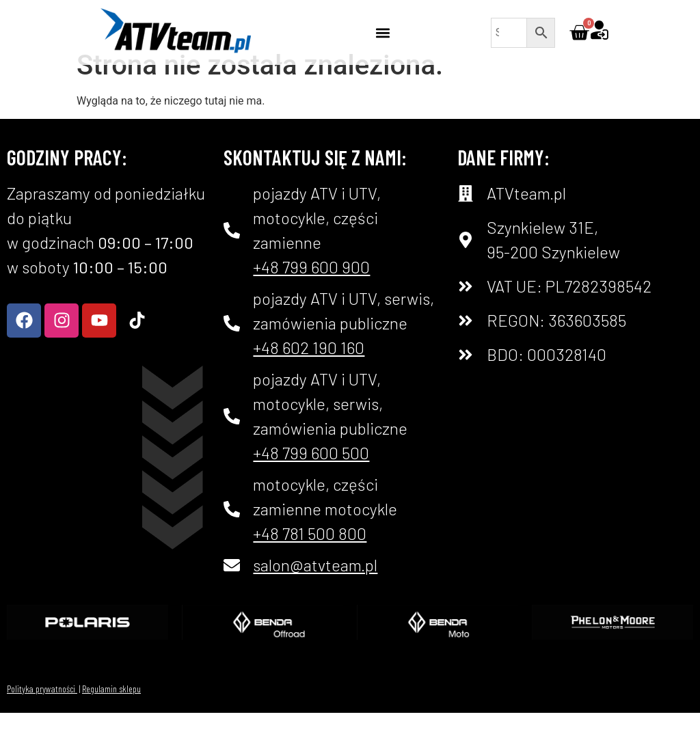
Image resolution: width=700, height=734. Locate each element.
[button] (382, 32)
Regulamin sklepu (111, 710)
